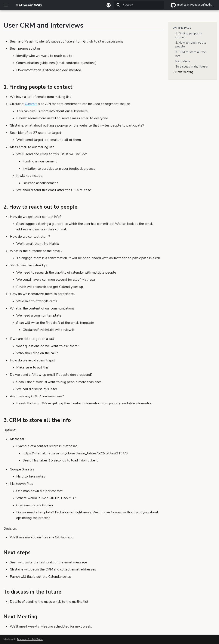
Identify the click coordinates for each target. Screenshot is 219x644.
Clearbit (31, 104)
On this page (182, 28)
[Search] (139, 5)
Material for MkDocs (30, 639)
